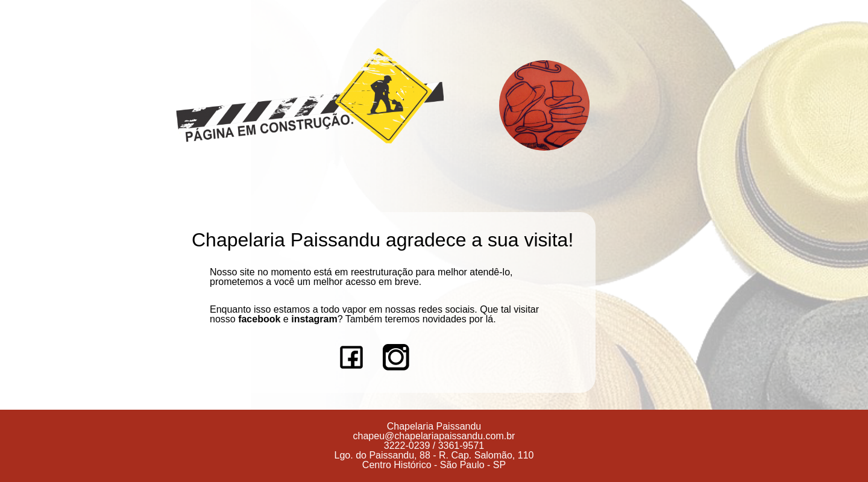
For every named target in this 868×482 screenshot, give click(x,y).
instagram (314, 319)
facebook (259, 319)
